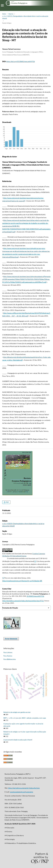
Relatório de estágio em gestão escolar (17, 712)
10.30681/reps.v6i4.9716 (35, 596)
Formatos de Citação (10, 608)
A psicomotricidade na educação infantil (18, 740)
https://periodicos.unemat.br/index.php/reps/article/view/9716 (23, 601)
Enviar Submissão (11, 639)
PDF (7, 502)
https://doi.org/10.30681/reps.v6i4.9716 (21, 61)
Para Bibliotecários (10, 659)
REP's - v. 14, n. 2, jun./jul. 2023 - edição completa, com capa (25, 718)
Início (4, 14)
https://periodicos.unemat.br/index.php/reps (24, 788)
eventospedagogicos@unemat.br (22, 792)
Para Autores (8, 656)
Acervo (11, 14)
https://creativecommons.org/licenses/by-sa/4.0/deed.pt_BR (22, 581)
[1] (35, 561)
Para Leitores (8, 652)
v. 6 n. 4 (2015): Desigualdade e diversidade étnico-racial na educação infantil (25, 17)
